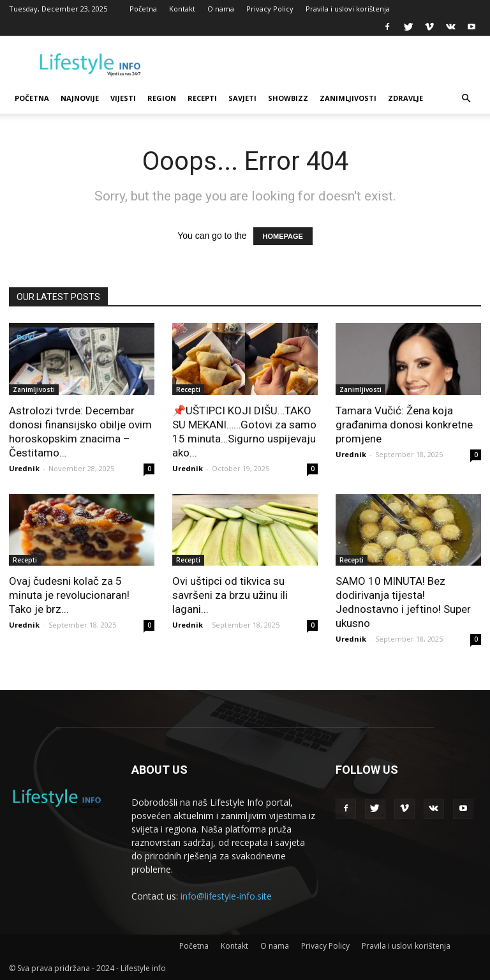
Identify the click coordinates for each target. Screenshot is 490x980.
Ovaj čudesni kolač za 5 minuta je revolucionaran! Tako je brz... (69, 595)
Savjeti (242, 98)
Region (162, 98)
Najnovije (80, 98)
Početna (143, 9)
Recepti (202, 98)
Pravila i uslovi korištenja (348, 9)
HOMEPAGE (283, 236)
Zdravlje (405, 98)
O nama (221, 9)
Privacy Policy (270, 9)
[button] (466, 99)
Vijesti (123, 98)
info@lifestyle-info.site (226, 896)
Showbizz (288, 98)
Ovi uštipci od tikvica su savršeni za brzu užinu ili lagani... (230, 595)
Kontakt (182, 9)
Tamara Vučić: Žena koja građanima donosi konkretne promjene (404, 425)
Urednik (24, 468)
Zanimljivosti (348, 98)
